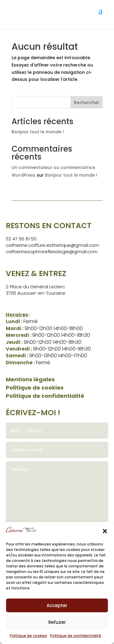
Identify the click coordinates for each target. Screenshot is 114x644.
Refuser (57, 622)
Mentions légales (30, 379)
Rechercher (87, 103)
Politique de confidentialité (76, 636)
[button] (105, 531)
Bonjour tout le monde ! (38, 132)
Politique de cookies (28, 636)
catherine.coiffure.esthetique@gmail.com (52, 245)
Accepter (57, 605)
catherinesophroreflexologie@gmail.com (52, 252)
